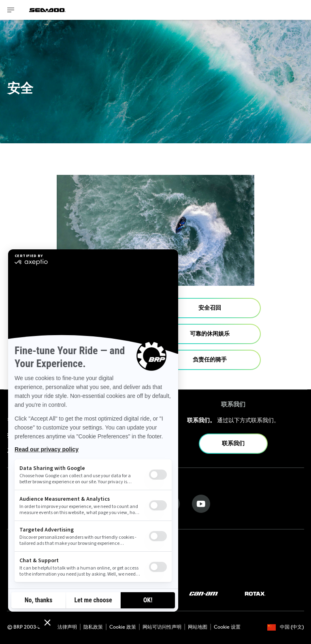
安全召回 (210, 308)
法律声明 (67, 627)
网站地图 (198, 627)
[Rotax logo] (255, 594)
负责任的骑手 (210, 360)
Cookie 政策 (123, 627)
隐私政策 (93, 627)
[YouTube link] (201, 504)
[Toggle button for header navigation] (11, 10)
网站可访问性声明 (162, 627)
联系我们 (233, 444)
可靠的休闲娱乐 (210, 334)
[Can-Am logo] (203, 594)
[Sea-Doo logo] (47, 10)
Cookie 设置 (227, 627)
